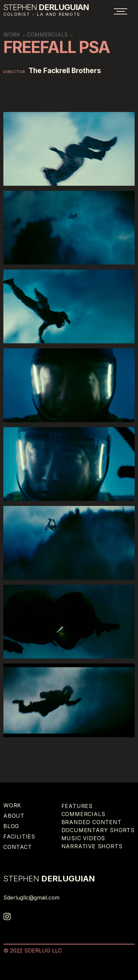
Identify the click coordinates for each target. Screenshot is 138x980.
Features (77, 806)
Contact (18, 847)
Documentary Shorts (98, 830)
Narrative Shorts (92, 846)
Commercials (47, 35)
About (14, 816)
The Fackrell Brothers (65, 71)
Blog (11, 826)
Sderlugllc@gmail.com (31, 898)
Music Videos (83, 838)
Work (12, 805)
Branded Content (91, 822)
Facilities (19, 837)
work (12, 35)
